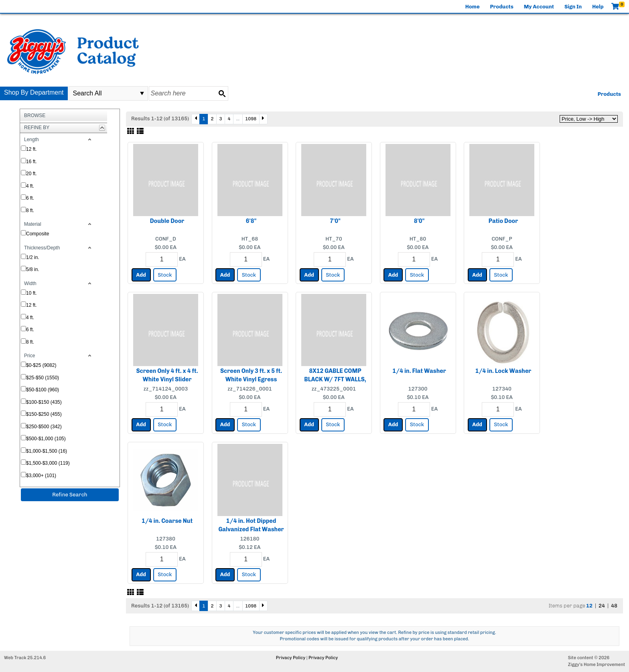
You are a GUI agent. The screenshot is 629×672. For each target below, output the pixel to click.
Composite (38, 234)
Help (598, 7)
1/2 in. (33, 257)
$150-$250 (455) (44, 414)
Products (502, 7)
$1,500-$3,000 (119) (48, 463)
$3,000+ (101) (41, 476)
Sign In (573, 7)
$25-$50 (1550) (43, 378)
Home (473, 7)
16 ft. (31, 162)
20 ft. (31, 174)
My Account (539, 7)
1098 (251, 119)
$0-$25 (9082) (41, 365)
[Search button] (222, 93)
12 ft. (31, 149)
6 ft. (30, 198)
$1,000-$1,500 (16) (47, 451)
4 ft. (30, 186)
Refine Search (70, 495)
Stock (165, 275)
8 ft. (30, 211)
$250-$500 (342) (44, 427)
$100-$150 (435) (44, 402)
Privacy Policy (291, 658)
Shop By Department (34, 92)
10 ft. (31, 293)
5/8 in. (33, 269)
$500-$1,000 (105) (46, 439)
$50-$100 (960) (43, 390)
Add (141, 275)
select (142, 93)
